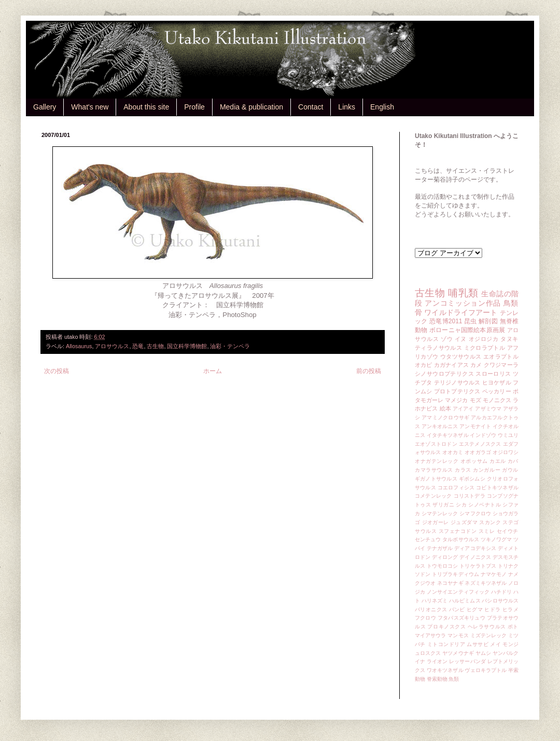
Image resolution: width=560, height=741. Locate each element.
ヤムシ (483, 653)
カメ (476, 365)
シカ (461, 505)
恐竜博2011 (446, 321)
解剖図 (488, 321)
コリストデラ (470, 496)
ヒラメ (510, 609)
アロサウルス (112, 346)
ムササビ (478, 644)
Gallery (45, 107)
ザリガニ (443, 505)
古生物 (155, 346)
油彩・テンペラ (230, 346)
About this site (146, 107)
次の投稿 (57, 371)
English (382, 107)
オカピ (424, 365)
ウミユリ (508, 435)
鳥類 (511, 303)
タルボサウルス (461, 539)
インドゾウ (483, 435)
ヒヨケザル (497, 382)
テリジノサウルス (457, 382)
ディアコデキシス (475, 548)
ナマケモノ (494, 574)
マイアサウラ (431, 635)
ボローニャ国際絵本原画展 (467, 330)
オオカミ (453, 452)
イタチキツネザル (448, 435)
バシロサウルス (500, 601)
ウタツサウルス (461, 356)
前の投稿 (369, 371)
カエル (498, 461)
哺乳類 (463, 293)
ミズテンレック (489, 635)
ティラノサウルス (438, 348)
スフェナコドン (458, 531)
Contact (311, 107)
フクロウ (425, 618)
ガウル (510, 470)
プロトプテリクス (457, 391)
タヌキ (509, 339)
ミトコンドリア (446, 644)
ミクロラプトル (485, 348)
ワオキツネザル (445, 670)
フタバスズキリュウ (461, 618)
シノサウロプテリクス (444, 374)
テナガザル (440, 548)
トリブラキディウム (456, 574)
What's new (90, 107)
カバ (513, 461)
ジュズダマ (464, 522)
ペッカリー (497, 391)
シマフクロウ (475, 513)
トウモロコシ (443, 566)
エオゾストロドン (436, 444)
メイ (495, 644)
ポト (513, 627)
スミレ (487, 531)
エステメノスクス (480, 444)
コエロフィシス (456, 488)
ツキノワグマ (496, 539)
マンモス (458, 635)
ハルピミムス (465, 601)
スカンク (490, 522)
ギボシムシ (472, 479)
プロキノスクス (446, 627)
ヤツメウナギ (458, 653)
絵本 (445, 408)
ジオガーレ (436, 522)
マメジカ (456, 400)
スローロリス (493, 374)
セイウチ (508, 531)
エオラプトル (501, 356)
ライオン (437, 661)
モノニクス (497, 400)
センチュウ (428, 539)
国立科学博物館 (187, 346)
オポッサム (474, 461)
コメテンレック (433, 496)
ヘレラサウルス (487, 627)
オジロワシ (506, 452)
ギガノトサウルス (436, 479)
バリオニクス (431, 609)
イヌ (461, 339)
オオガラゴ (478, 452)
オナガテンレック (437, 461)
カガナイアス (451, 365)
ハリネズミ (435, 601)
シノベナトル (485, 505)
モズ (475, 400)
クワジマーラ (501, 365)
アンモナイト (475, 426)
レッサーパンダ (467, 661)
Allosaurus (79, 346)
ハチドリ (501, 592)
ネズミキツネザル (486, 583)
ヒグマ (475, 609)
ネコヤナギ (450, 583)
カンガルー (487, 470)
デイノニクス (475, 557)
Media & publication (251, 107)
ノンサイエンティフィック (458, 592)
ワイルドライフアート (461, 312)
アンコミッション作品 (463, 303)
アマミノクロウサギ (445, 417)
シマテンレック (440, 513)
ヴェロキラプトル (486, 670)
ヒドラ (492, 609)
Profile (194, 107)
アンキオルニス (440, 426)
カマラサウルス (434, 470)
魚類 (454, 679)
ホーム (213, 371)
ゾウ (447, 339)
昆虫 (471, 321)
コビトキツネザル (497, 488)
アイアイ (463, 409)
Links (347, 107)
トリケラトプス (478, 566)
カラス (463, 470)
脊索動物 (437, 679)
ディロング (445, 557)
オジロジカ (484, 339)
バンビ (457, 609)
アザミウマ (488, 409)
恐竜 (138, 346)
